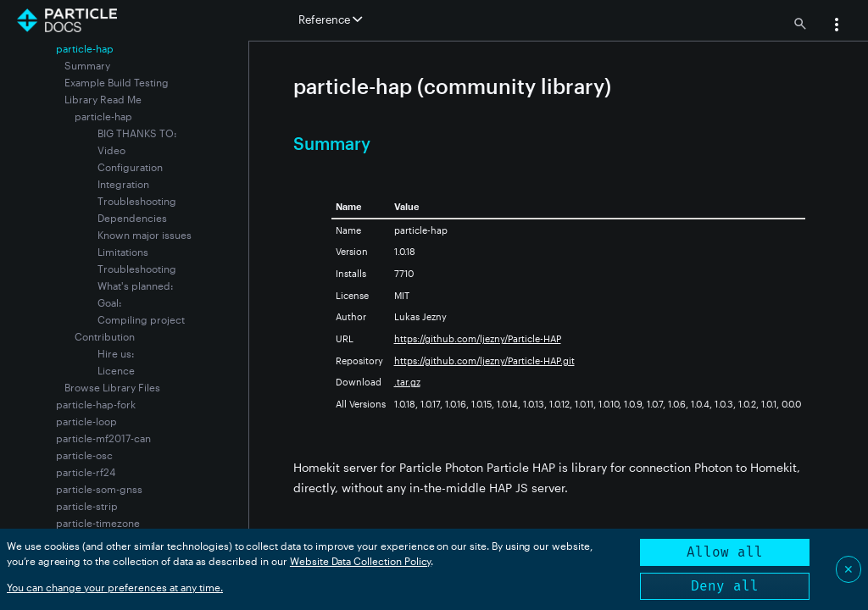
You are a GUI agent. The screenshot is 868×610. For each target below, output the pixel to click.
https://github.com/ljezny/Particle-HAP (478, 338)
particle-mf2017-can (103, 438)
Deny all (725, 586)
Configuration (130, 167)
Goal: (110, 302)
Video (111, 150)
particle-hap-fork (96, 404)
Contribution (105, 336)
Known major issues (145, 235)
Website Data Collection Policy (361, 561)
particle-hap (103, 116)
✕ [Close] (849, 569)
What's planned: (136, 286)
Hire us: (116, 353)
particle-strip (87, 506)
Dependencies (132, 218)
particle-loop (86, 421)
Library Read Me (103, 99)
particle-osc (84, 455)
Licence (116, 370)
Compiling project (141, 319)
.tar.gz (407, 382)
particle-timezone (98, 523)
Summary (87, 65)
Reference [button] (330, 19)
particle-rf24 (86, 472)
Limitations (123, 252)
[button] (837, 26)
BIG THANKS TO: (137, 133)
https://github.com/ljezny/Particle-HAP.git (484, 360)
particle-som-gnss (99, 489)
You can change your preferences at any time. (115, 587)
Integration (123, 184)
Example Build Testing (117, 82)
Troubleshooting (137, 201)
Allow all (725, 552)
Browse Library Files (112, 387)
